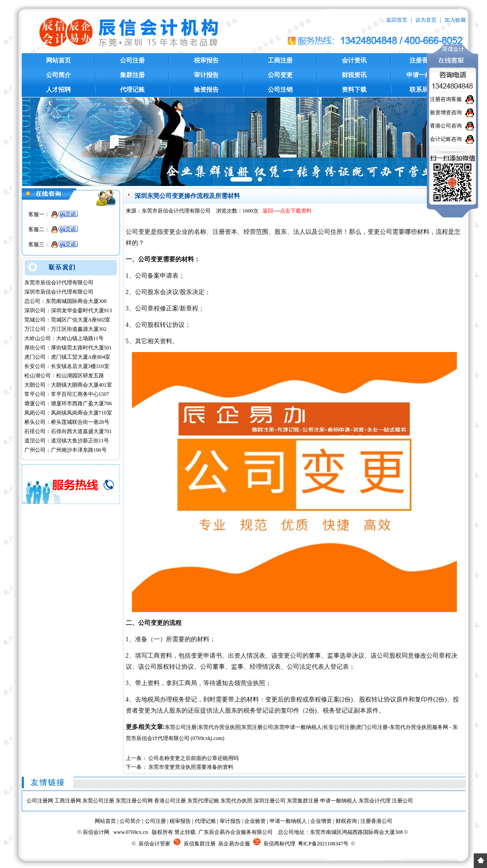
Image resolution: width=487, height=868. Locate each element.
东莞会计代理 (375, 801)
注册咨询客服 (446, 99)
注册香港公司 (376, 821)
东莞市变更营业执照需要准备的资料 (191, 767)
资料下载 (354, 90)
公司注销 (280, 90)
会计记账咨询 (446, 139)
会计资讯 (354, 60)
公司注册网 (40, 801)
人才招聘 (58, 90)
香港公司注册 (170, 801)
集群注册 (132, 75)
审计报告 (206, 75)
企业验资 (255, 821)
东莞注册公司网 (134, 801)
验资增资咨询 (446, 112)
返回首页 (397, 20)
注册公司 (402, 801)
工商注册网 (68, 801)
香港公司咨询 (446, 126)
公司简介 (58, 75)
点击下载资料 (296, 211)
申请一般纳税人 (339, 801)
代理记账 (132, 90)
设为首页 (426, 20)
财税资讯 (354, 75)
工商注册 (280, 60)
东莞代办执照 (236, 801)
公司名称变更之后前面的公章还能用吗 (193, 758)
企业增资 (321, 821)
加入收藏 (455, 20)
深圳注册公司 (270, 801)
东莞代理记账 (203, 801)
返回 (268, 211)
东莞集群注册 (303, 801)
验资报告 (206, 90)
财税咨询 (346, 821)
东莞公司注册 (98, 801)
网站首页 (58, 60)
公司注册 (132, 60)
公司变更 (280, 75)
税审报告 (206, 60)
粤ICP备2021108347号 (323, 844)
